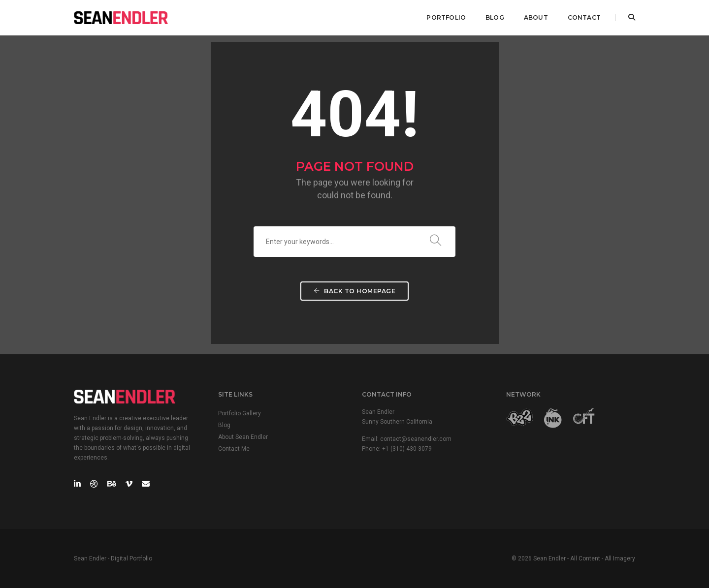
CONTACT (584, 17)
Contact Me (234, 449)
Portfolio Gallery (240, 413)
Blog (224, 425)
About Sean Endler (243, 437)
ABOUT (536, 17)
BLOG (495, 17)
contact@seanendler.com (416, 439)
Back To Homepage (354, 291)
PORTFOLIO (446, 17)
